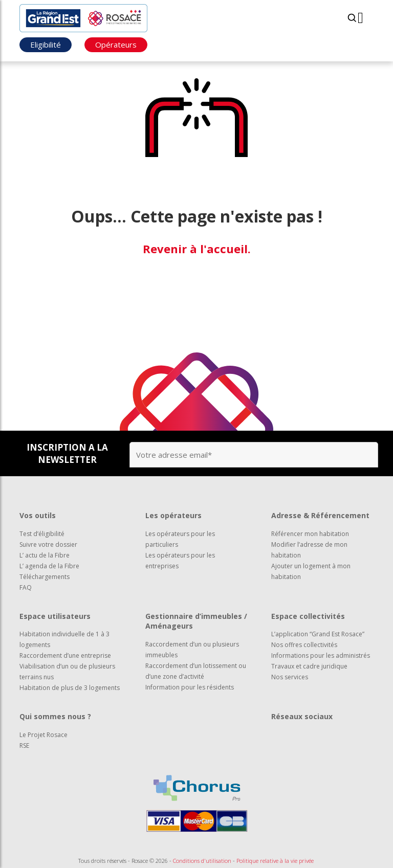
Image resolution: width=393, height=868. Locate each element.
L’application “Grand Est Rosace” (318, 634)
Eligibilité (46, 44)
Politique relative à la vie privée (275, 861)
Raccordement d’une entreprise (65, 655)
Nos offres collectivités (304, 645)
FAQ (26, 587)
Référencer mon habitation (310, 534)
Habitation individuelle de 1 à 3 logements (64, 639)
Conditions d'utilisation (202, 861)
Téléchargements (45, 577)
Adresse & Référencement (320, 515)
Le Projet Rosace (43, 735)
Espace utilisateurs (55, 616)
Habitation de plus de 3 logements (70, 688)
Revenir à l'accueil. (197, 249)
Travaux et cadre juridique (309, 666)
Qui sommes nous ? (55, 716)
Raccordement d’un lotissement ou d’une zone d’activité (196, 671)
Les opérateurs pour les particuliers (180, 539)
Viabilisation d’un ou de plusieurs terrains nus (67, 672)
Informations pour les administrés (321, 655)
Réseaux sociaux (302, 716)
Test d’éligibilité (42, 534)
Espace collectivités (308, 616)
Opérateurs (116, 44)
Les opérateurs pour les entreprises (180, 561)
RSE (24, 745)
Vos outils (38, 515)
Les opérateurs (173, 515)
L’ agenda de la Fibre (49, 566)
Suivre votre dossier (48, 544)
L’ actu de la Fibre (45, 555)
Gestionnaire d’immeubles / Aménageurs (196, 621)
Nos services (290, 677)
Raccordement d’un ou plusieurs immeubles (192, 650)
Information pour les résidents (190, 687)
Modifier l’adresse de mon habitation (309, 550)
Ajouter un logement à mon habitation (311, 571)
